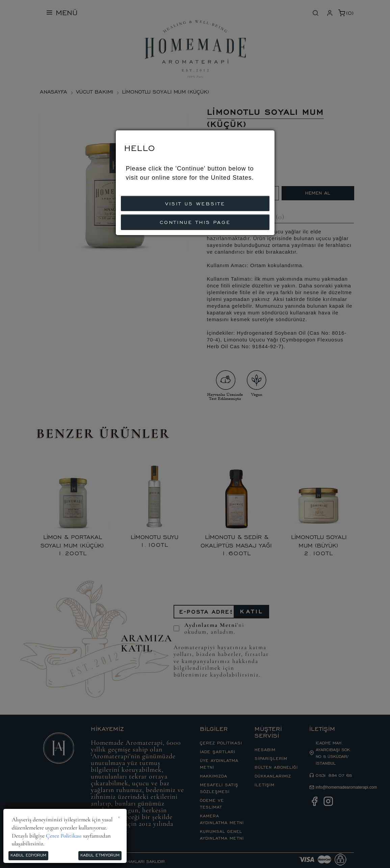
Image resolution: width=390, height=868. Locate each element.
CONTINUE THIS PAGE (195, 222)
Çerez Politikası (64, 836)
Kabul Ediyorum (28, 855)
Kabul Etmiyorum (100, 855)
